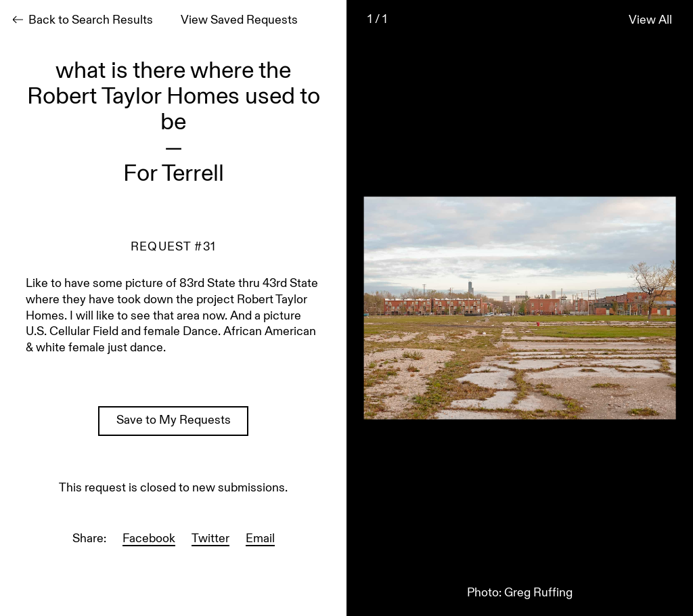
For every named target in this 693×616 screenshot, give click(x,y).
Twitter (210, 540)
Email (260, 540)
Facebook (149, 540)
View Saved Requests (239, 21)
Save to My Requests (174, 421)
